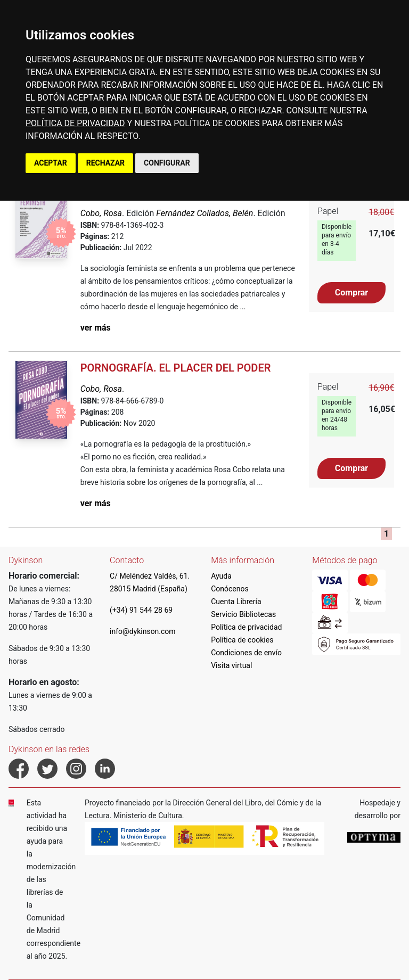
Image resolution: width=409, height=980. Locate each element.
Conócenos (230, 589)
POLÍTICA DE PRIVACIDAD (75, 123)
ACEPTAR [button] (51, 163)
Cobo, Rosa (101, 213)
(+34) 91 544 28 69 (141, 610)
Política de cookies (242, 640)
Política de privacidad (246, 627)
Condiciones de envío (246, 653)
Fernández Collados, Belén (204, 213)
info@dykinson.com (143, 631)
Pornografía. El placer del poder (176, 368)
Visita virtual (231, 665)
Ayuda (221, 576)
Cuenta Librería (236, 602)
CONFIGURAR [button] (167, 163)
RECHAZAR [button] (105, 163)
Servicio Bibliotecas (243, 614)
